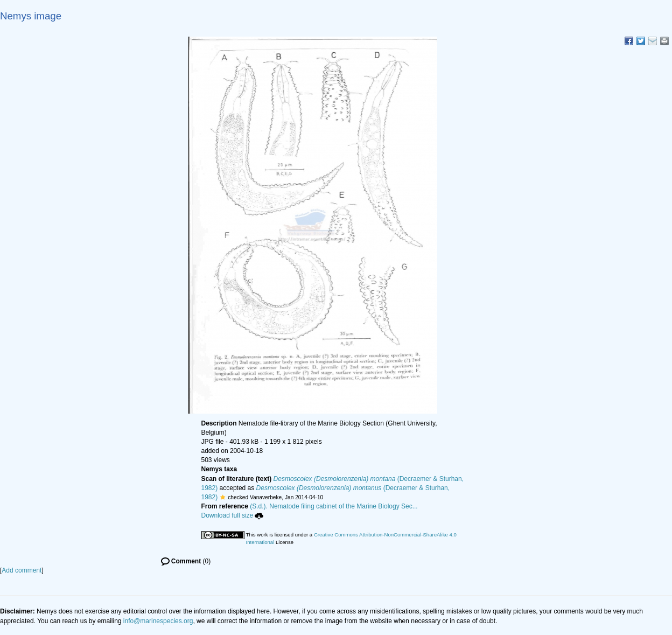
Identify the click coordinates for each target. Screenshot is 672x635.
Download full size (233, 515)
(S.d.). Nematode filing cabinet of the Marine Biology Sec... (334, 506)
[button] (223, 497)
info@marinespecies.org (158, 621)
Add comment (22, 570)
